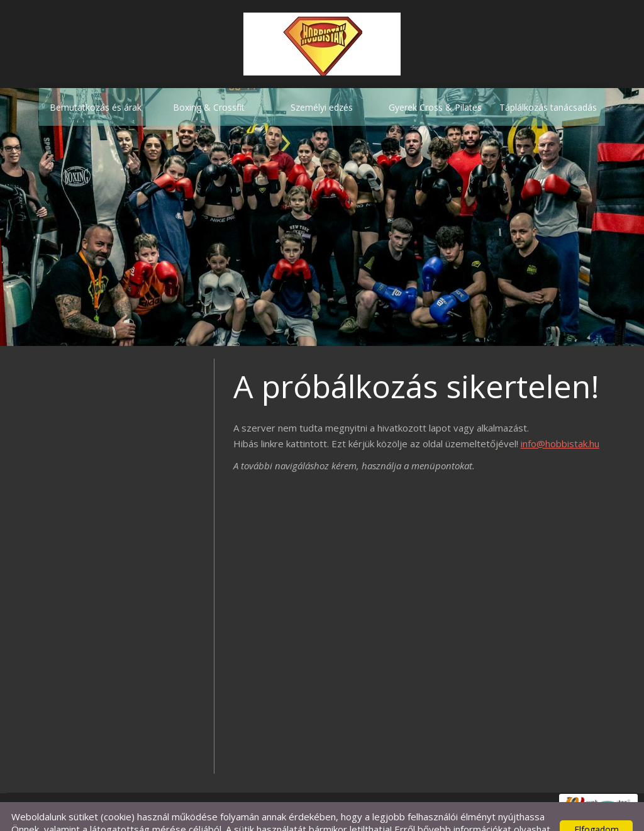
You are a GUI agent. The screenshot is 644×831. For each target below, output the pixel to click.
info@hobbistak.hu (560, 418)
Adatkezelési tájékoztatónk (84, 817)
